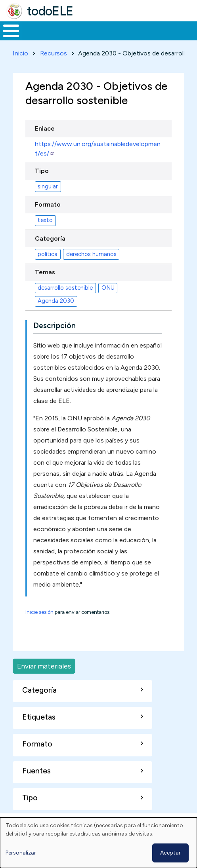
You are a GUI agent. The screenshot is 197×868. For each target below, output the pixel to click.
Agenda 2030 (56, 301)
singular (48, 186)
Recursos (54, 53)
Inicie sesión (39, 612)
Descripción (55, 326)
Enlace (45, 128)
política (48, 254)
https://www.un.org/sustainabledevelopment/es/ (98, 149)
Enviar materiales (44, 666)
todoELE (50, 11)
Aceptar (170, 853)
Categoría (50, 238)
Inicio (20, 53)
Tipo (42, 171)
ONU (108, 288)
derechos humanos (91, 254)
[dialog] (98, 843)
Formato (48, 204)
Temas (45, 272)
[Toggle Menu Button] (11, 31)
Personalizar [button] (21, 853)
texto (45, 220)
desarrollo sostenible (65, 288)
